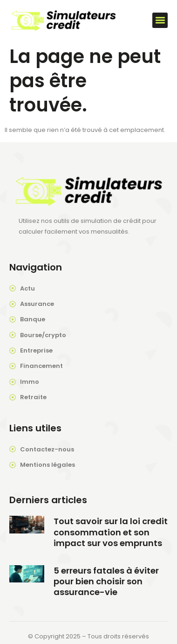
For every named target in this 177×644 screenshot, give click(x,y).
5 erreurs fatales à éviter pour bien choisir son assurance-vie (106, 582)
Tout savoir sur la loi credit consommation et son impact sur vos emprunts (111, 532)
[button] (160, 20)
